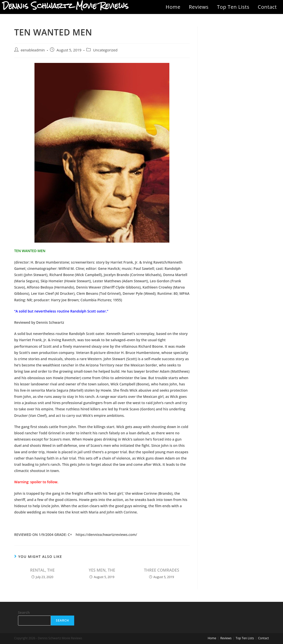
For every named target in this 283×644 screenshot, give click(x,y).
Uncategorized (105, 50)
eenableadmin (33, 50)
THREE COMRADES (161, 570)
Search (24, 612)
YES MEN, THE (102, 570)
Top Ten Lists (233, 7)
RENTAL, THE (42, 570)
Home (173, 7)
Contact (267, 7)
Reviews (199, 7)
